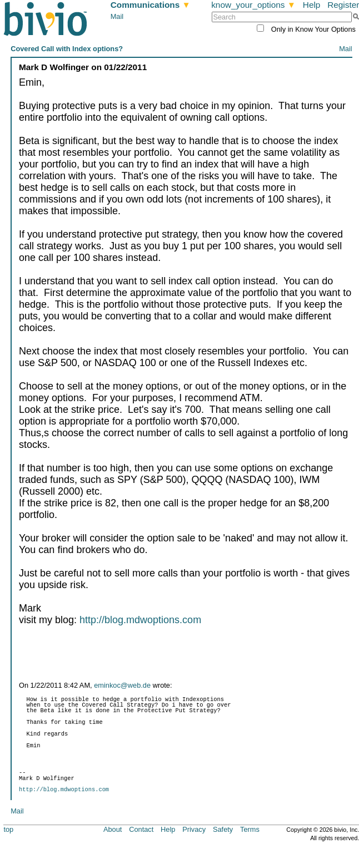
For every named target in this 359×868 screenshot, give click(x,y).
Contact (141, 829)
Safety (223, 829)
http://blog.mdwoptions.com (140, 620)
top (8, 829)
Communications (151, 5)
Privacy (194, 829)
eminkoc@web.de (122, 685)
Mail (117, 16)
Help (312, 5)
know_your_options (253, 5)
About (113, 829)
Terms (250, 829)
